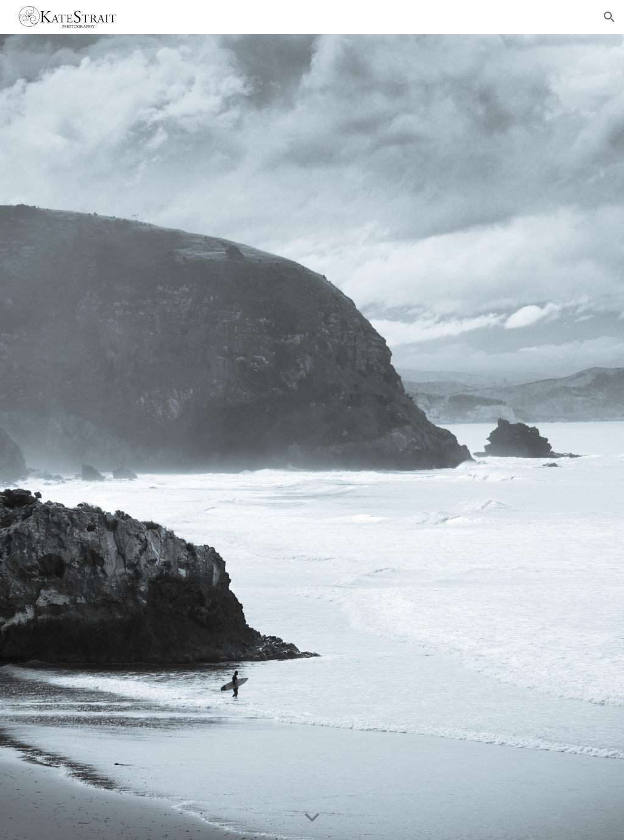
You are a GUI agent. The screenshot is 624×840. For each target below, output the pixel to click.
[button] (609, 17)
